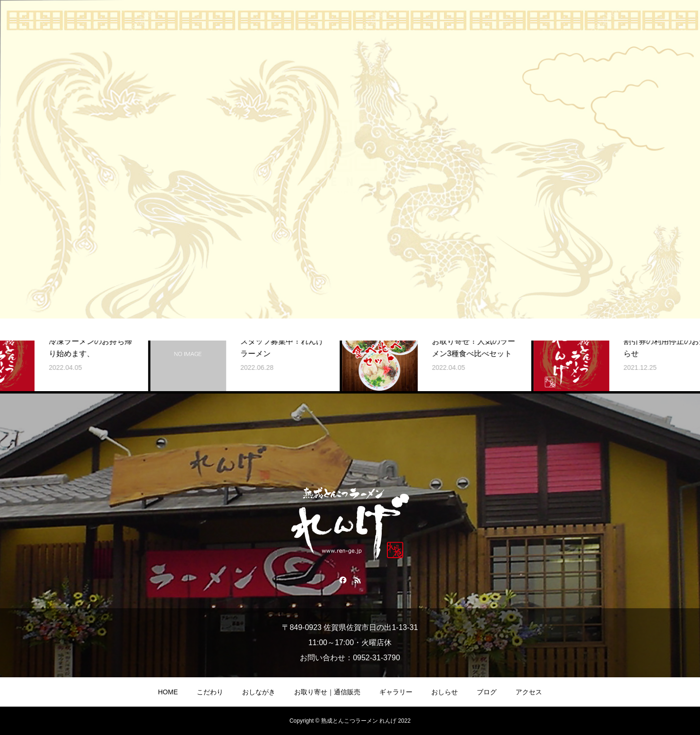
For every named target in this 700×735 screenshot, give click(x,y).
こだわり (210, 692)
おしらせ (445, 692)
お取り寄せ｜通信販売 (327, 692)
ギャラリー (396, 692)
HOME (168, 692)
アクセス (529, 692)
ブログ (487, 692)
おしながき (259, 692)
